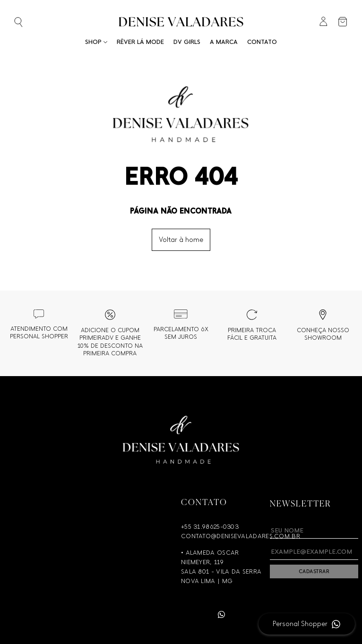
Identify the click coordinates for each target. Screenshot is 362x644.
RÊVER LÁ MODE (140, 42)
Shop (96, 42)
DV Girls (187, 42)
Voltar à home (181, 240)
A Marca (224, 42)
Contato (262, 42)
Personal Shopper (300, 624)
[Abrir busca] (34, 23)
